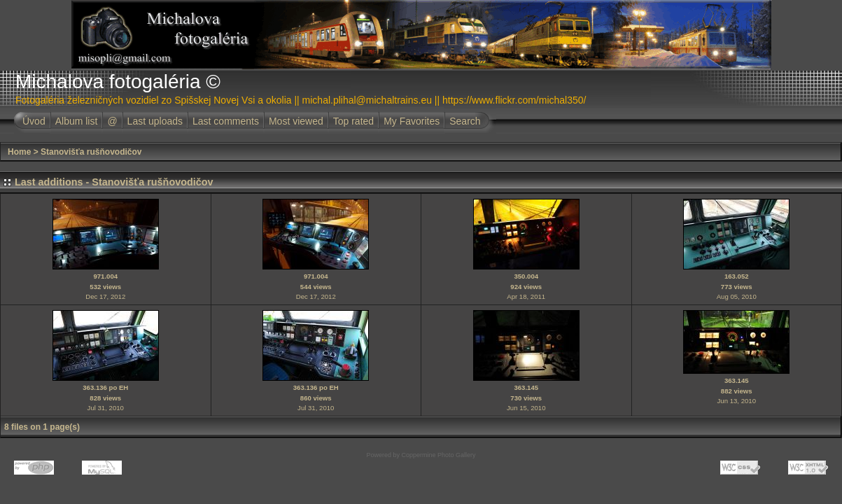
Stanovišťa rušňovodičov (91, 152)
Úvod (34, 121)
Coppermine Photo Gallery (438, 455)
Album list (77, 121)
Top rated (353, 121)
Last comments (226, 121)
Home (19, 152)
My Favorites (412, 121)
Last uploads (155, 121)
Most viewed (296, 121)
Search (465, 121)
